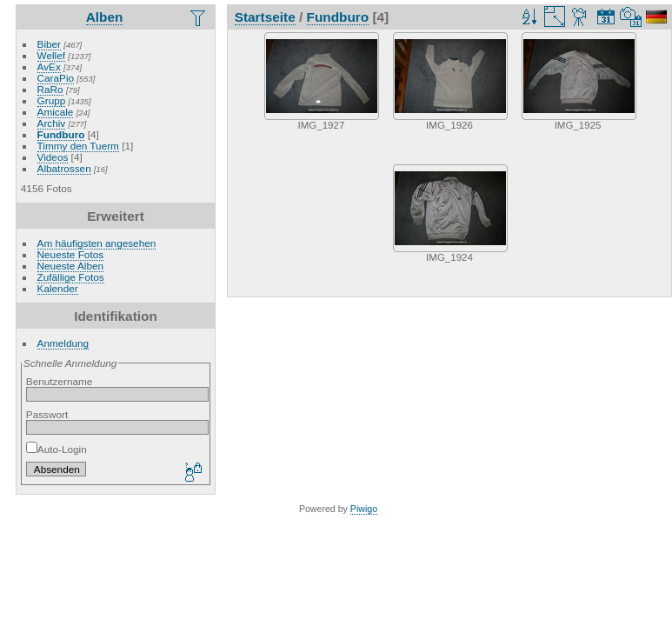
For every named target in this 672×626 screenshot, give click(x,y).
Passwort (47, 414)
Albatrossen (64, 168)
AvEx (49, 67)
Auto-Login (57, 449)
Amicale (56, 112)
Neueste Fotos (71, 254)
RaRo (50, 89)
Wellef (51, 55)
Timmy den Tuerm (78, 146)
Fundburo (61, 134)
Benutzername (60, 381)
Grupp (52, 100)
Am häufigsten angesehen (97, 243)
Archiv (52, 123)
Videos (53, 157)
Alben (105, 17)
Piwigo (364, 509)
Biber (49, 44)
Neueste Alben (71, 266)
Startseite (265, 17)
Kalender (58, 288)
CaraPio (56, 78)
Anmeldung (63, 343)
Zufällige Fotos (71, 277)
